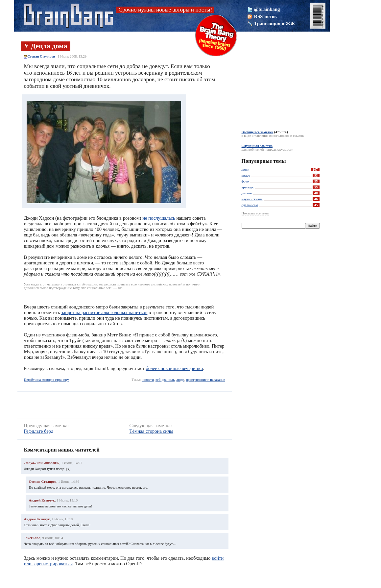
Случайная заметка (257, 146)
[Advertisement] (117, 405)
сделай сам (250, 205)
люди (180, 380)
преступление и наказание (206, 380)
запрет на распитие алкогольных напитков (104, 312)
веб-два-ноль (165, 380)
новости (148, 380)
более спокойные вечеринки (174, 368)
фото (245, 181)
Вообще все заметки (258, 132)
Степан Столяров (41, 56)
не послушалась (159, 218)
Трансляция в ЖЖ (275, 24)
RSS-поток (266, 16)
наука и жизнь (252, 199)
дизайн (247, 193)
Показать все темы (255, 213)
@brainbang (267, 9)
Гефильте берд (39, 431)
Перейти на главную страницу (47, 380)
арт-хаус (248, 187)
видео (246, 175)
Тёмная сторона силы (151, 431)
